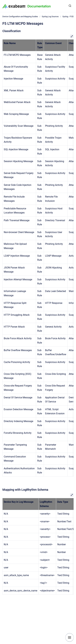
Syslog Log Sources (50, 16)
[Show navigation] (70, 637)
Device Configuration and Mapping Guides (20, 16)
